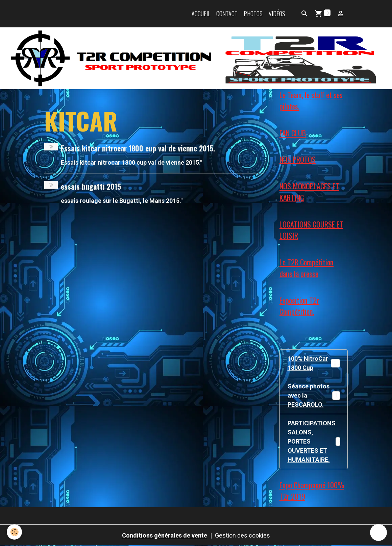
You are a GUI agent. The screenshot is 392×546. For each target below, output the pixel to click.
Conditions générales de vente (165, 535)
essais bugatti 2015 (91, 186)
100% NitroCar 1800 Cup (314, 363)
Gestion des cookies (242, 535)
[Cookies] (14, 532)
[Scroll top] (378, 532)
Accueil (201, 14)
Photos (253, 14)
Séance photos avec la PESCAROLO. (314, 395)
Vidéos (277, 14)
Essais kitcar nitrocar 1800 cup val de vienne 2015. (138, 148)
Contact (227, 14)
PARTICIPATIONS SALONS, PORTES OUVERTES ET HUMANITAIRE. (317, 441)
